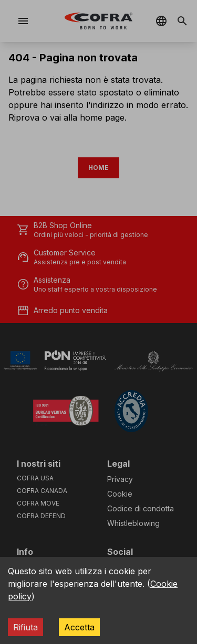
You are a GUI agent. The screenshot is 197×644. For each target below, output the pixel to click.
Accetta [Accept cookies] (79, 627)
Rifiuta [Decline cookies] (25, 627)
